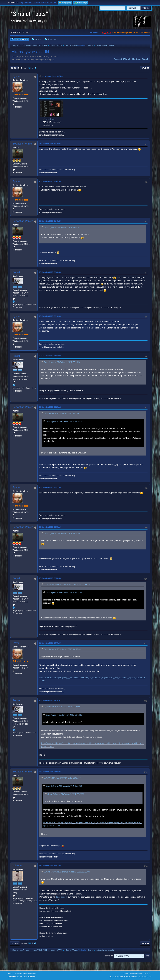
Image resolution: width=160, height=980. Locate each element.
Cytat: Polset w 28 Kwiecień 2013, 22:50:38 (62, 649)
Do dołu (15, 68)
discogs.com (61, 897)
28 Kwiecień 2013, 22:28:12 (50, 407)
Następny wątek (140, 59)
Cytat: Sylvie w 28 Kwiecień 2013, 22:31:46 (62, 533)
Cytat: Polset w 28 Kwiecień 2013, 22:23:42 (62, 413)
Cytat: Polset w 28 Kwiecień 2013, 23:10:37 (62, 778)
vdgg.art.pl (106, 32)
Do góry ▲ (148, 974)
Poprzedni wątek (122, 59)
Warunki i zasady (136, 974)
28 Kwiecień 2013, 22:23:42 (50, 356)
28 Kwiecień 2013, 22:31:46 (50, 487)
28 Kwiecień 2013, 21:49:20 (50, 221)
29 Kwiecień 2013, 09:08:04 (50, 772)
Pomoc (126, 974)
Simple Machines (29, 974)
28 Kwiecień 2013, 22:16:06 (50, 316)
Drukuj (145, 68)
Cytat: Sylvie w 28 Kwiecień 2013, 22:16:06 (62, 362)
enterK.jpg (49, 119)
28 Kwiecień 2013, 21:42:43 (50, 181)
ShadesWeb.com (29, 977)
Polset (16, 272)
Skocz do (109, 956)
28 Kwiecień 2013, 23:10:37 (50, 700)
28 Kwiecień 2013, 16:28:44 (52, 76)
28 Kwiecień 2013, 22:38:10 (50, 527)
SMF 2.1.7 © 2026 (15, 974)
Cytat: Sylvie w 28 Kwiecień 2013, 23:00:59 (62, 707)
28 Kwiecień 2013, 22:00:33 (50, 272)
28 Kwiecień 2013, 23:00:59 (50, 643)
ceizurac (17, 866)
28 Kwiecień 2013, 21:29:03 (50, 144)
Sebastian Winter (23, 144)
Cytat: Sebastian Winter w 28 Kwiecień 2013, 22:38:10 (67, 585)
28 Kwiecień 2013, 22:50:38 (50, 578)
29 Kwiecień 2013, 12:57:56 (50, 865)
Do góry (15, 943)
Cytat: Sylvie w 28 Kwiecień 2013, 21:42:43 (62, 227)
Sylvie (90, 45)
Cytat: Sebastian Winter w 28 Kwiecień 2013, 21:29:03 (67, 872)
